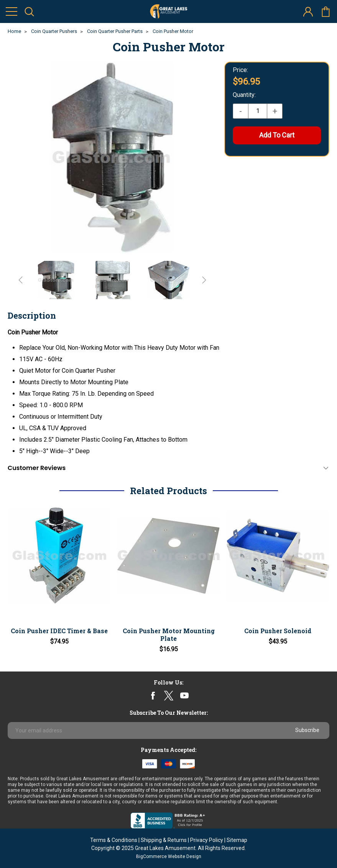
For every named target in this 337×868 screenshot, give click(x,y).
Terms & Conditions (114, 840)
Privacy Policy (207, 840)
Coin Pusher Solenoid (278, 631)
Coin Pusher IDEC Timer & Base (59, 631)
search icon (29, 12)
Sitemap (237, 840)
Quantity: (244, 95)
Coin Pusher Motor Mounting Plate (169, 635)
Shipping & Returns (164, 840)
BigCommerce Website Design (169, 857)
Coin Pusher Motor (173, 31)
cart (326, 12)
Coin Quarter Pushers (54, 31)
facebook (153, 696)
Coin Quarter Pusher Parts (115, 31)
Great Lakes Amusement (165, 848)
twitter (168, 696)
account (308, 12)
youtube (184, 696)
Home (14, 31)
